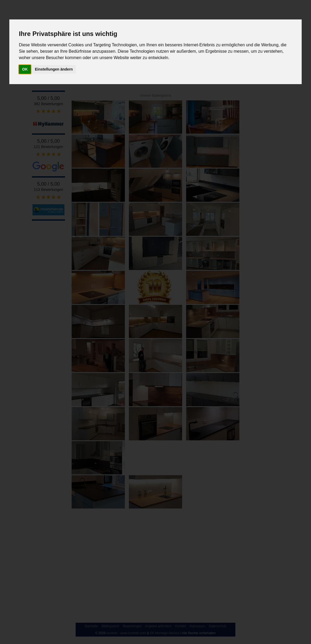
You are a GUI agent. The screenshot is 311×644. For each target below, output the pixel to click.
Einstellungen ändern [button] (54, 69)
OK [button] (25, 69)
